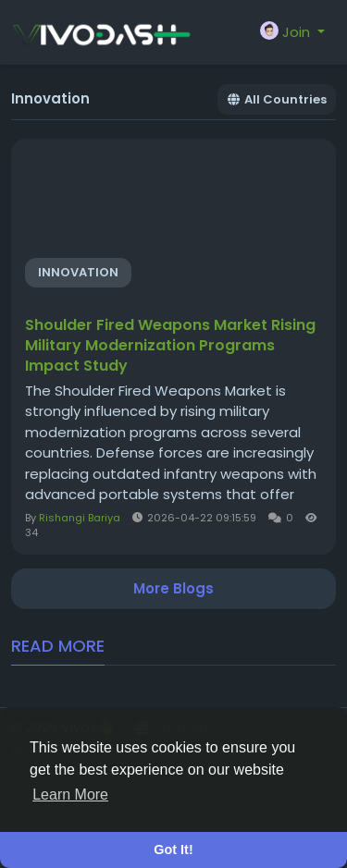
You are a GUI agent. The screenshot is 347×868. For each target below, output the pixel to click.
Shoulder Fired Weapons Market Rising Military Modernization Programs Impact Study (170, 346)
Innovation (78, 272)
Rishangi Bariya (80, 518)
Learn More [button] (70, 795)
